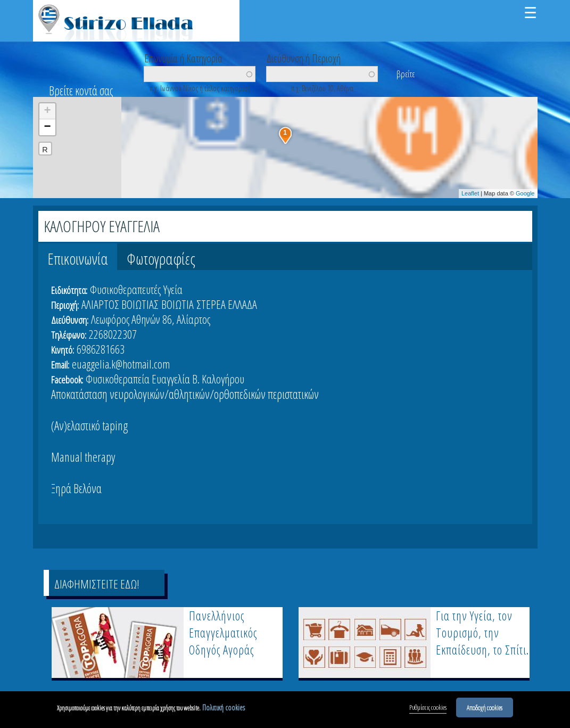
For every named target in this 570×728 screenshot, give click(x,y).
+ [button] (47, 111)
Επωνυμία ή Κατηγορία (183, 58)
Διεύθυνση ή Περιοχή (304, 58)
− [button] (47, 127)
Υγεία (173, 289)
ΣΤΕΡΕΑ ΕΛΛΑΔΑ (227, 304)
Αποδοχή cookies (485, 708)
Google (525, 193)
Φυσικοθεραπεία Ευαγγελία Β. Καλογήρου (165, 379)
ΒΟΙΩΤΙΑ (177, 304)
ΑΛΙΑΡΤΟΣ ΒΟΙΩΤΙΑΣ (120, 304)
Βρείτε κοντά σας (81, 91)
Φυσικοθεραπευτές (125, 289)
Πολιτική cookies (224, 709)
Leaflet (470, 193)
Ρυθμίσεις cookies (428, 708)
